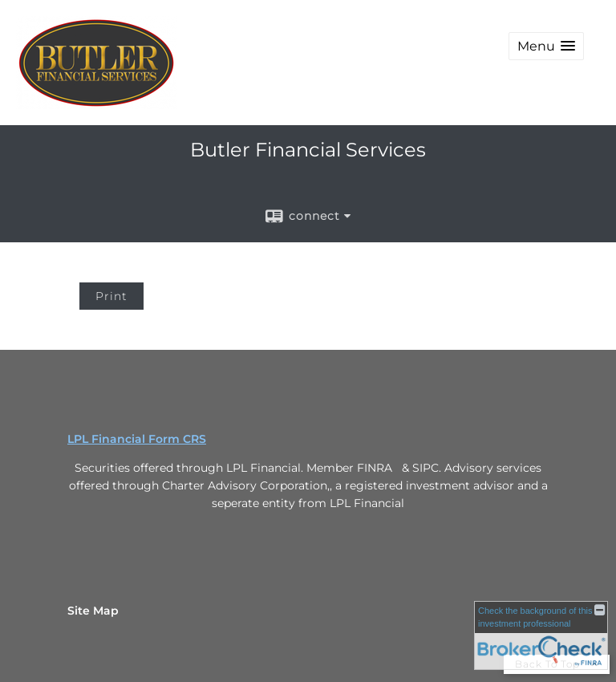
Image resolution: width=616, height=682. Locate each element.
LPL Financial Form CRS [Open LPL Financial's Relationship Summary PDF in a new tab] (137, 439)
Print (111, 296)
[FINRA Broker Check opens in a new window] (541, 635)
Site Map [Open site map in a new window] (93, 611)
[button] (546, 46)
